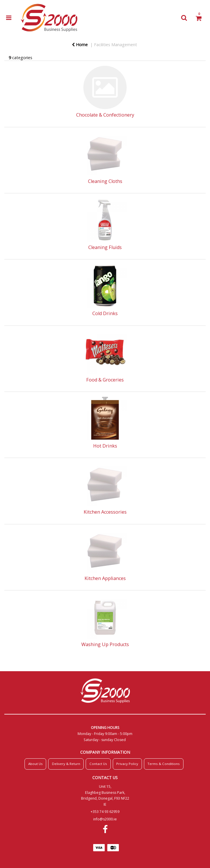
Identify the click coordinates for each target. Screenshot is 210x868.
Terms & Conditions (164, 764)
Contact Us (98, 764)
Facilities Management (116, 45)
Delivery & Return (66, 764)
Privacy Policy (127, 764)
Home (80, 45)
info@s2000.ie (105, 819)
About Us (35, 764)
